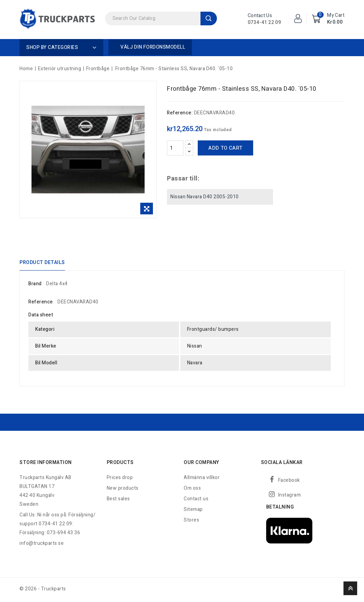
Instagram (290, 497)
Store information (46, 464)
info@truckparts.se (42, 545)
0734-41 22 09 (264, 22)
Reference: (180, 113)
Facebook (289, 482)
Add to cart (225, 148)
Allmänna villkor (202, 479)
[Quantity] (175, 148)
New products (123, 490)
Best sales (118, 500)
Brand (35, 285)
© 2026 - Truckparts (43, 591)
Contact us (196, 500)
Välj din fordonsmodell (153, 47)
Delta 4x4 (57, 285)
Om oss (192, 490)
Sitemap (193, 511)
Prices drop (120, 479)
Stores (191, 522)
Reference (41, 303)
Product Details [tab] (42, 263)
